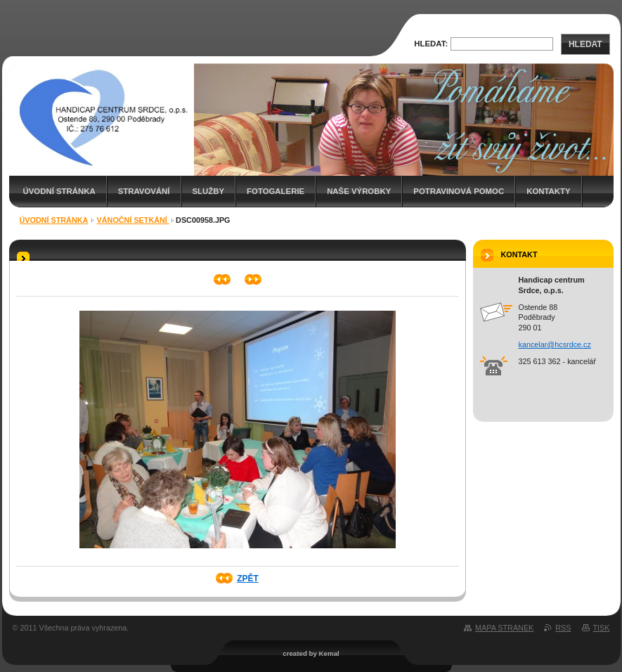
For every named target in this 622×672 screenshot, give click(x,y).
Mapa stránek (504, 628)
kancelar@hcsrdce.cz (555, 344)
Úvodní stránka (59, 191)
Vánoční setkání (133, 220)
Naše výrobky (359, 191)
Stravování (144, 191)
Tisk (602, 628)
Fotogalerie (276, 191)
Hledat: (431, 44)
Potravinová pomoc (459, 191)
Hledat (585, 44)
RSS (563, 628)
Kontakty (548, 191)
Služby (209, 191)
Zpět (248, 579)
